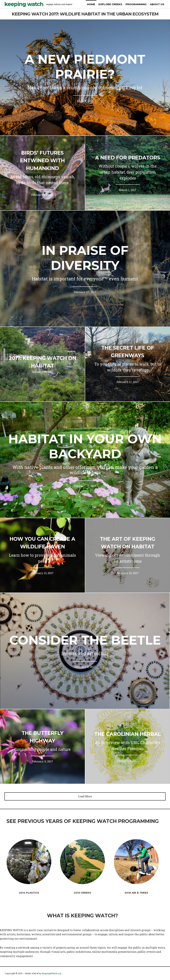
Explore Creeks (110, 4)
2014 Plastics (29, 893)
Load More (85, 796)
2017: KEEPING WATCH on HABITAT (42, 362)
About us (157, 4)
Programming (136, 4)
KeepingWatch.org (51, 973)
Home (91, 4)
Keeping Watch (24, 4)
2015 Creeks (83, 893)
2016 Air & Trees (136, 893)
